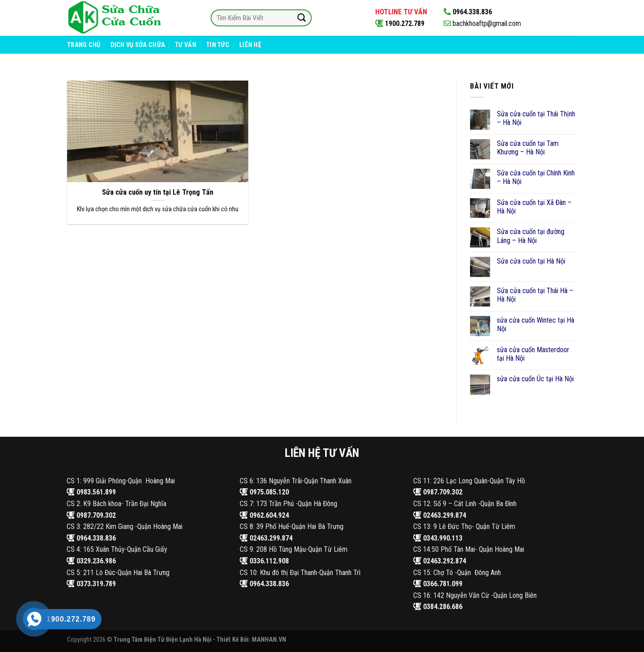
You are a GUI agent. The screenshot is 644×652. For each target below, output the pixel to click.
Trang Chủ (84, 45)
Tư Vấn (186, 45)
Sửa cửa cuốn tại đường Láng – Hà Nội (531, 236)
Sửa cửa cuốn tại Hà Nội (531, 261)
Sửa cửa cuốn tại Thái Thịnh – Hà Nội (536, 118)
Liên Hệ (250, 45)
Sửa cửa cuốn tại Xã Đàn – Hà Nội (534, 207)
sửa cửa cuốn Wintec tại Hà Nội (536, 324)
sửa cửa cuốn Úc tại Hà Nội (535, 379)
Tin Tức (218, 45)
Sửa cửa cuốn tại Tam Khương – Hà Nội (528, 148)
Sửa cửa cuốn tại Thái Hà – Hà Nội (535, 295)
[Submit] (301, 18)
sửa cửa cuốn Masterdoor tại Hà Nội (533, 354)
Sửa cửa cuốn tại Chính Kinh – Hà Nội (536, 177)
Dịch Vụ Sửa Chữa (138, 45)
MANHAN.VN (269, 640)
